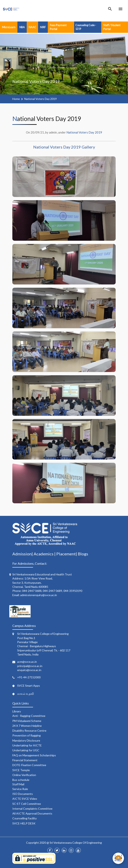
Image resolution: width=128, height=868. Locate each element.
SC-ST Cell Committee (27, 804)
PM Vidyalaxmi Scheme (27, 721)
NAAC (32, 27)
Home (16, 99)
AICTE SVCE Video (25, 799)
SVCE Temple (21, 770)
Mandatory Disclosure (26, 740)
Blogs (83, 554)
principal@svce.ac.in (30, 666)
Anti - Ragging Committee (29, 716)
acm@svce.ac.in (27, 662)
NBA (22, 27)
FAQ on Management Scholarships (34, 755)
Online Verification (24, 775)
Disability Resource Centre (29, 731)
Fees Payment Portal (58, 27)
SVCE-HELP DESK (24, 823)
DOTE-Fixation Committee (29, 765)
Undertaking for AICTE (27, 745)
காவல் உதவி (26, 694)
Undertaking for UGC (26, 750)
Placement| (67, 554)
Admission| (23, 554)
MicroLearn (9, 27)
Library (17, 711)
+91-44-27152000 (29, 677)
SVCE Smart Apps (29, 686)
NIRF (43, 27)
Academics (44, 554)
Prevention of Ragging (27, 735)
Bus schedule (21, 780)
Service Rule (20, 789)
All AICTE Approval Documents (32, 813)
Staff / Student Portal (112, 27)
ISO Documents (23, 794)
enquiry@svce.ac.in (29, 670)
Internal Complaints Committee (32, 809)
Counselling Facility (25, 818)
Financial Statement (25, 760)
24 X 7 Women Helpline (27, 726)
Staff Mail (18, 784)
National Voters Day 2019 (41, 99)
